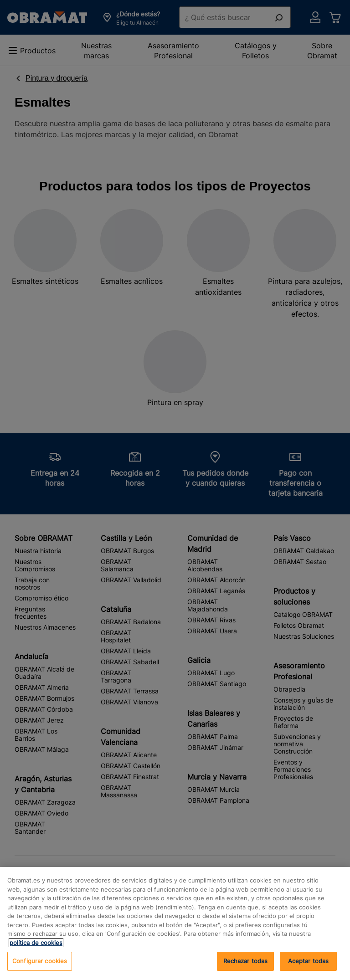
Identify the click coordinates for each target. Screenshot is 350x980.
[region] (175, 924)
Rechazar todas (246, 961)
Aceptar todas (309, 961)
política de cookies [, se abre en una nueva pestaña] (36, 943)
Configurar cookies (40, 961)
